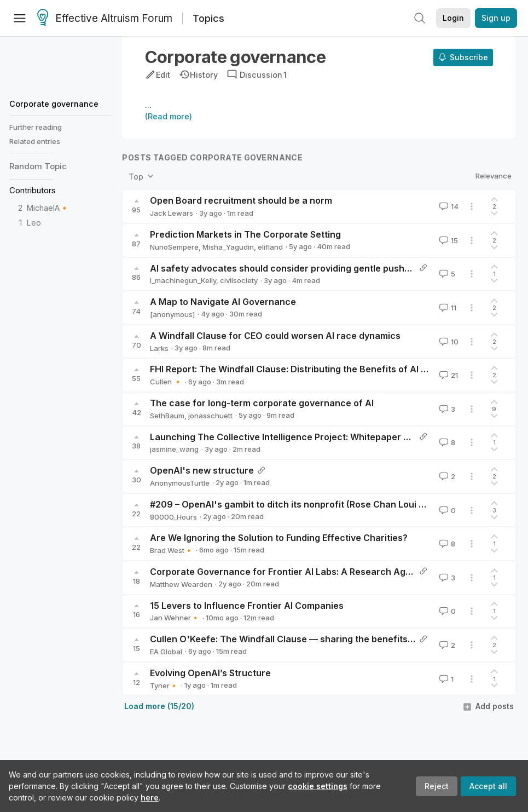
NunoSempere (174, 247)
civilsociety (239, 280)
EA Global (166, 652)
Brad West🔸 (172, 550)
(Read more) (169, 116)
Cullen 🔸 (166, 382)
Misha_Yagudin (228, 247)
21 (448, 375)
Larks (159, 348)
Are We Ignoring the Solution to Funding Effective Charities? (279, 538)
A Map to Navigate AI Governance (223, 302)
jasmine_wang (174, 449)
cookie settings (318, 786)
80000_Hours (173, 517)
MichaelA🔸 (48, 208)
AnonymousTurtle (180, 483)
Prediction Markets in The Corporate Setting (245, 234)
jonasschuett (210, 416)
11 (447, 308)
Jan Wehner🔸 (175, 618)
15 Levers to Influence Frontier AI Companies (247, 606)
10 (448, 342)
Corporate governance (54, 104)
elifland (270, 247)
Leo (34, 223)
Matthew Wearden (181, 584)
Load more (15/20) (159, 706)
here (150, 797)
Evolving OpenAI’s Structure (210, 673)
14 (448, 206)
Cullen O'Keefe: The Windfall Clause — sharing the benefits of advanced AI (313, 639)
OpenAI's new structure (202, 470)
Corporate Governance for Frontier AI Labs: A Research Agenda (289, 572)
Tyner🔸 (164, 686)
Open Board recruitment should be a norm (241, 200)
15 (448, 240)
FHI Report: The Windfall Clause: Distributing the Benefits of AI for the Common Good (333, 369)
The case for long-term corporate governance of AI (262, 403)
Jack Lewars (172, 213)
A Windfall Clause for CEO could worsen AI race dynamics (275, 336)
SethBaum (167, 416)
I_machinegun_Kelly (183, 280)
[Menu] (20, 18)
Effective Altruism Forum (105, 19)
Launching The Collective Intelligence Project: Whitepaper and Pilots (298, 437)
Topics (208, 18)
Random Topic (38, 166)
